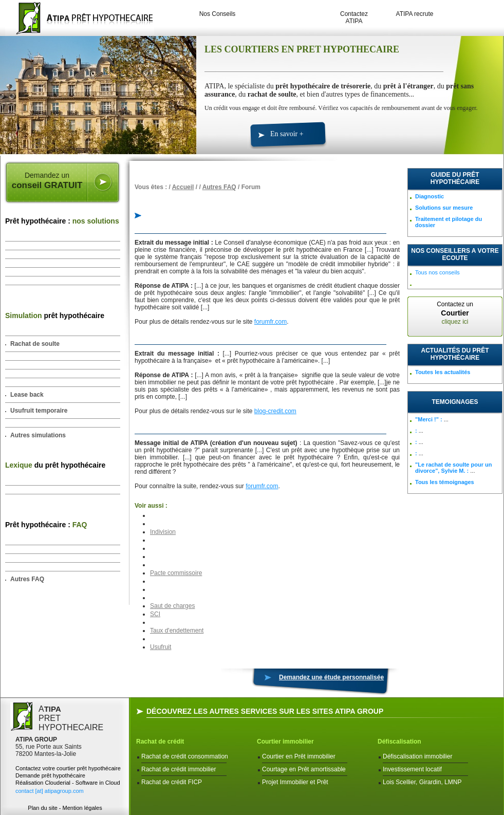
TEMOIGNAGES (455, 402)
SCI (155, 614)
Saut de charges (172, 606)
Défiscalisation (399, 742)
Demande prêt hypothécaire (50, 775)
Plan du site (42, 808)
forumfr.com (270, 322)
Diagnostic (430, 196)
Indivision (163, 532)
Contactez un (455, 313)
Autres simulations (38, 435)
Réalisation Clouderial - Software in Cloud (68, 783)
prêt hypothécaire (55, 316)
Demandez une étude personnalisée (331, 677)
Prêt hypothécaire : (62, 221)
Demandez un (47, 181)
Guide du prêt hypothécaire (455, 178)
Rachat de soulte (35, 344)
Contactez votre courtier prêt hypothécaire (68, 768)
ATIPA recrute (415, 14)
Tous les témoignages (445, 482)
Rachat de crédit (160, 742)
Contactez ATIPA (354, 17)
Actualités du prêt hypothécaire (455, 354)
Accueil (183, 187)
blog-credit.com (275, 411)
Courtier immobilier (285, 742)
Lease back (27, 395)
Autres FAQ (27, 579)
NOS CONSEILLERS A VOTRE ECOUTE (455, 254)
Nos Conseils (218, 14)
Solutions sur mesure (444, 208)
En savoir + (287, 134)
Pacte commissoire (176, 573)
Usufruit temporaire (39, 411)
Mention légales (82, 808)
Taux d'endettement (177, 631)
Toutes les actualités (443, 372)
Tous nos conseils (437, 272)
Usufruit (161, 647)
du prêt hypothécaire (55, 465)
